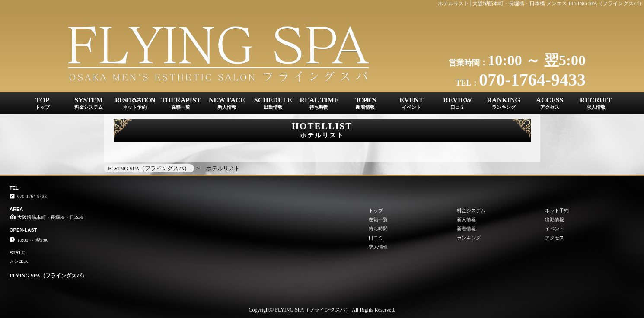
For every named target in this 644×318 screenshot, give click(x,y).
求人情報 (378, 247)
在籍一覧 (378, 219)
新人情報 (466, 219)
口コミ (376, 238)
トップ (376, 210)
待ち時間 (378, 229)
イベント (555, 229)
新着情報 (466, 229)
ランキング (469, 238)
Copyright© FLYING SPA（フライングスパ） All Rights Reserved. (322, 310)
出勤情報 (555, 219)
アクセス (555, 238)
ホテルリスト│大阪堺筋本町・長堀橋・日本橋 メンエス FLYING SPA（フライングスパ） (541, 3)
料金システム (471, 210)
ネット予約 (557, 210)
